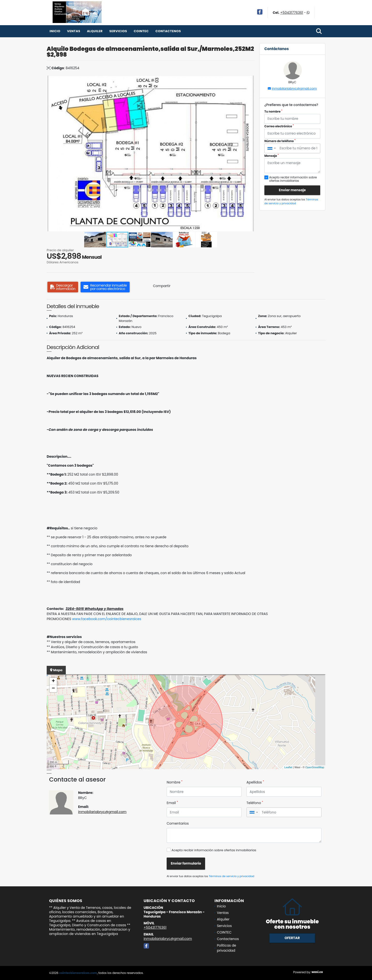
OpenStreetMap (315, 767)
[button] (250, 80)
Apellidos (255, 782)
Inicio (55, 31)
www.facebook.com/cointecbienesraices (107, 619)
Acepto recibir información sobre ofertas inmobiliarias (214, 850)
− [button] (53, 689)
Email (172, 803)
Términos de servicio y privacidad (291, 201)
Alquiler (95, 31)
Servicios (118, 31)
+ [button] (53, 681)
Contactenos (168, 31)
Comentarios (178, 823)
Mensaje (272, 156)
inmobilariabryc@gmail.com (294, 88)
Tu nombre (273, 111)
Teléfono (255, 803)
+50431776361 (292, 13)
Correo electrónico (279, 126)
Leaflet (288, 767)
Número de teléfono (280, 141)
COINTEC (141, 31)
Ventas (74, 31)
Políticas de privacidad (227, 948)
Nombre (175, 782)
